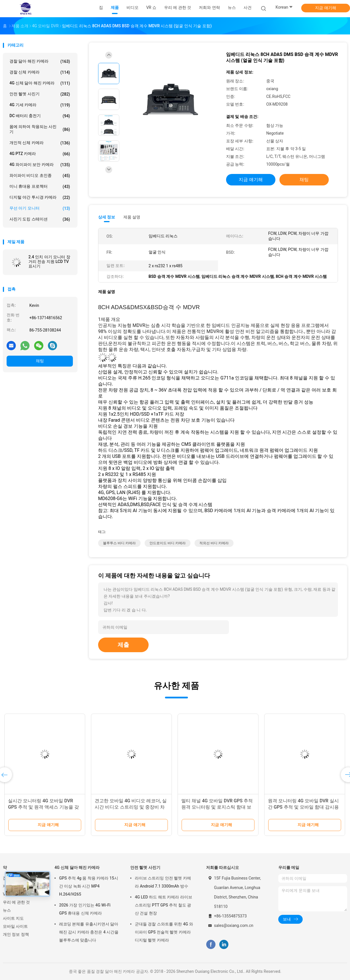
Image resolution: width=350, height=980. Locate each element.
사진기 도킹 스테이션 (40, 219)
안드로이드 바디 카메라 (168, 543)
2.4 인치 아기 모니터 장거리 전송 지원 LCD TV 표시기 (49, 262)
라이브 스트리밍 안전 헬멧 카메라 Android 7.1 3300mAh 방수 (163, 882)
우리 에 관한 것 (16, 902)
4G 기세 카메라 (40, 105)
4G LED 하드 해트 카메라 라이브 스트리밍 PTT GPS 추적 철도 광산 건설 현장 (164, 905)
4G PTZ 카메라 (40, 154)
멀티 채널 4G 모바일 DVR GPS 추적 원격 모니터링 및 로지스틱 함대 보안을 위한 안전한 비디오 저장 (217, 807)
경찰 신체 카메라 (40, 72)
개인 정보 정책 (16, 934)
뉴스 (7, 910)
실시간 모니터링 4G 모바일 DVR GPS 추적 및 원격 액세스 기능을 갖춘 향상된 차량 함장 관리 (43, 807)
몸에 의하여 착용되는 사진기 (40, 129)
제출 (123, 645)
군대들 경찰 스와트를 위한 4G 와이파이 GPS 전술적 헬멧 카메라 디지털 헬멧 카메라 (164, 932)
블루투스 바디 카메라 (119, 543)
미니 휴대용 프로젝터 (40, 187)
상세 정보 (107, 217)
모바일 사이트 (15, 926)
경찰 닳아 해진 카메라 (40, 61)
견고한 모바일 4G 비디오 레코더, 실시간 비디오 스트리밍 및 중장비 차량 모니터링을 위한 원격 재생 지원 (131, 807)
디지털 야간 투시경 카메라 (40, 197)
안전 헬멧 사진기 (40, 94)
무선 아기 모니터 (40, 208)
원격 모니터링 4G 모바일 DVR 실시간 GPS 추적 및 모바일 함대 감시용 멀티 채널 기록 (303, 807)
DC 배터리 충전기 (40, 116)
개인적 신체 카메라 (40, 143)
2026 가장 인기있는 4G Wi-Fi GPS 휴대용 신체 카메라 (85, 909)
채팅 (40, 361)
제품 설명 (132, 217)
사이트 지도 (13, 918)
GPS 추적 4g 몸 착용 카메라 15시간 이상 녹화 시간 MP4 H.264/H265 (89, 886)
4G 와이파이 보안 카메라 (40, 165)
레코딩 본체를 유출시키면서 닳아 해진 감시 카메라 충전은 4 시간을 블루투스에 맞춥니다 (89, 932)
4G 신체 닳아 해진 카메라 (40, 83)
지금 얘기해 (325, 8)
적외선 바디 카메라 (214, 543)
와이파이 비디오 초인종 (40, 176)
